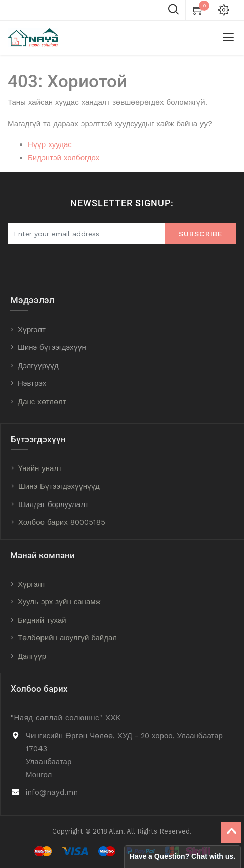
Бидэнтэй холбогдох (64, 158)
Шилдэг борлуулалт (53, 504)
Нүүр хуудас (50, 144)
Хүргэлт (32, 330)
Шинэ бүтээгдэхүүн (52, 347)
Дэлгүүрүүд (38, 366)
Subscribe (201, 234)
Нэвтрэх (32, 383)
